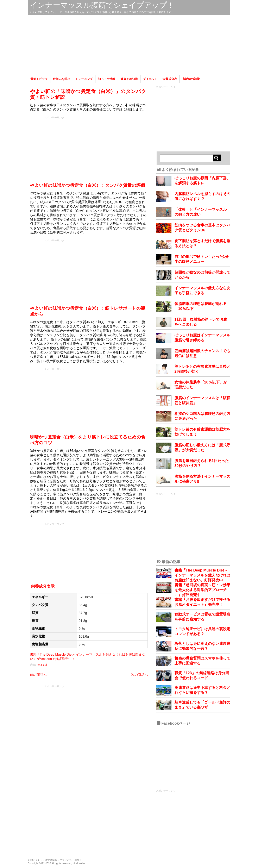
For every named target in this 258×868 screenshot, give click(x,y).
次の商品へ (139, 675)
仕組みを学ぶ (62, 79)
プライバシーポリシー (72, 860)
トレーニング (84, 79)
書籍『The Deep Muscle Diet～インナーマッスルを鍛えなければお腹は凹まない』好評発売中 (202, 575)
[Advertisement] (129, 45)
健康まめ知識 (129, 79)
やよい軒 (43, 665)
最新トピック (39, 79)
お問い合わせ (35, 860)
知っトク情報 (107, 79)
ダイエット (150, 79)
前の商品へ (38, 675)
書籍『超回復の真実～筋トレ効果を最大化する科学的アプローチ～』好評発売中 (202, 590)
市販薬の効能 (191, 79)
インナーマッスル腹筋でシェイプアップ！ (102, 5)
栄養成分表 (170, 79)
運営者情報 (51, 860)
